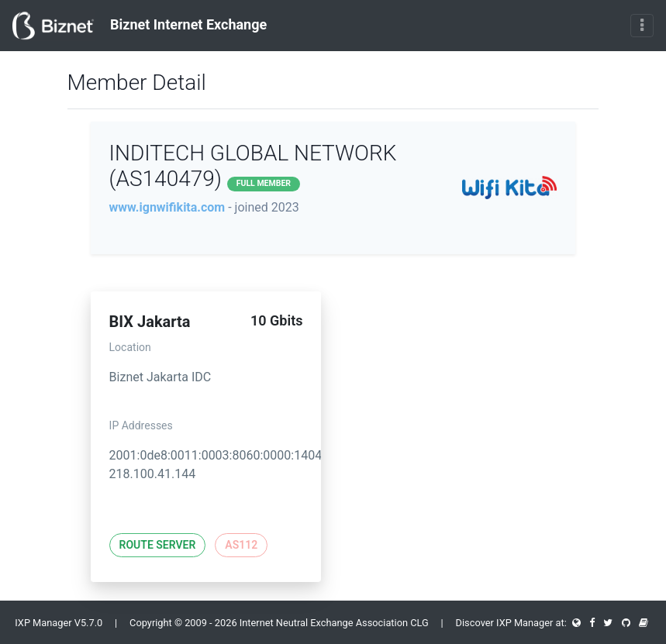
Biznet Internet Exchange (140, 26)
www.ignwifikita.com (167, 207)
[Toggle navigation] (642, 26)
